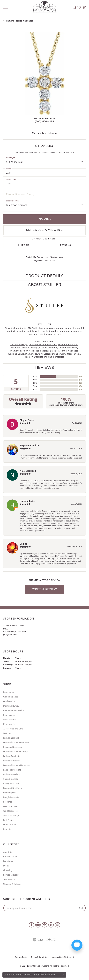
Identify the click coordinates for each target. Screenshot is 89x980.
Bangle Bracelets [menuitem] (11, 797)
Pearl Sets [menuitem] (8, 829)
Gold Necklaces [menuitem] (10, 811)
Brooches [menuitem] (8, 802)
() (80, 376)
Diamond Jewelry (34, 354)
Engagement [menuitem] (9, 692)
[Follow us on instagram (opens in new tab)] (58, 925)
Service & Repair (11, 875)
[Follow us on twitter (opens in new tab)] (51, 925)
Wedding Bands (16, 354)
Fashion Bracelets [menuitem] (11, 774)
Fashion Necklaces (68, 348)
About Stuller (44, 285)
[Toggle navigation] (6, 7)
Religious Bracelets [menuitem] (12, 770)
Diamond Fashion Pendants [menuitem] (16, 742)
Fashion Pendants (48, 348)
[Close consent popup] (63, 975)
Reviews (45, 368)
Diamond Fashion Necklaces (19, 21)
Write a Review (44, 589)
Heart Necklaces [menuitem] (11, 806)
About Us (8, 852)
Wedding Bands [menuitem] (11, 697)
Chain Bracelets (56, 357)
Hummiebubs (27, 501)
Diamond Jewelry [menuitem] (11, 706)
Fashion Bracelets (34, 357)
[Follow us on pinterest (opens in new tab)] (44, 925)
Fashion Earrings (19, 345)
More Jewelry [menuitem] (9, 724)
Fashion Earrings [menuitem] (11, 738)
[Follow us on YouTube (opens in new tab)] (38, 925)
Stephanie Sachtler (30, 445)
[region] (44, 73)
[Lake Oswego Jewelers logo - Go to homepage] (45, 7)
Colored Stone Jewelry (55, 354)
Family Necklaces (69, 351)
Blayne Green (27, 420)
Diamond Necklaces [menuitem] (12, 788)
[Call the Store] (10, 635)
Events (6, 866)
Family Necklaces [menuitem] (11, 784)
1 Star (36, 389)
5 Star (36, 376)
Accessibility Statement (63, 957)
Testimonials (9, 879)
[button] (74, 7)
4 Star (36, 380)
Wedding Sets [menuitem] (10, 793)
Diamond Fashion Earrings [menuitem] (16, 752)
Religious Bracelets (50, 351)
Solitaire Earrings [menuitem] (11, 815)
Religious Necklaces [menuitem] (12, 747)
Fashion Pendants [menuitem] (12, 756)
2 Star (36, 386)
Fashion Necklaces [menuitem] (12, 761)
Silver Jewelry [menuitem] (9, 720)
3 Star (36, 383)
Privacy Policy (21, 957)
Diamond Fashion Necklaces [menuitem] (16, 765)
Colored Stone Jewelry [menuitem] (13, 710)
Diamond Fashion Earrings (25, 348)
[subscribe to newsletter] (81, 908)
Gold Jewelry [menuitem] (9, 701)
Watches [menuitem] (7, 733)
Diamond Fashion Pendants (43, 345)
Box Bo (23, 544)
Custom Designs (11, 857)
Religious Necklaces (68, 345)
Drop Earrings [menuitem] (10, 825)
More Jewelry (74, 354)
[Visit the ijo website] (51, 940)
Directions (8, 861)
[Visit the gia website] (38, 940)
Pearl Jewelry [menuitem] (9, 715)
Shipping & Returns (12, 884)
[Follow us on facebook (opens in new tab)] (31, 925)
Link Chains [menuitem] (9, 820)
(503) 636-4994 (45, 122)
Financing (8, 870)
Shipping (24, 245)
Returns (66, 245)
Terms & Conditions (40, 957)
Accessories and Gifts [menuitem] (13, 729)
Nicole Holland (28, 471)
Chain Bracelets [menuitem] (11, 779)
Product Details (45, 276)
